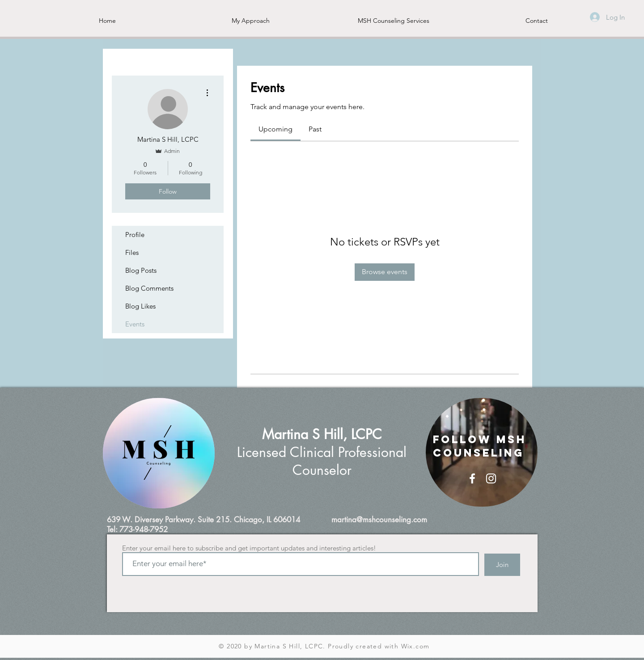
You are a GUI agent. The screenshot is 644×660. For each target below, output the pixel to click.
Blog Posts (141, 270)
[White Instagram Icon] (491, 478)
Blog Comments (149, 288)
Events (135, 324)
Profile (135, 235)
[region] (159, 453)
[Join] (502, 565)
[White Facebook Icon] (472, 478)
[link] (275, 129)
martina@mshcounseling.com (379, 520)
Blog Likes (140, 306)
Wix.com (415, 646)
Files (132, 252)
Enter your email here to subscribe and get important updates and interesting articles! (249, 548)
